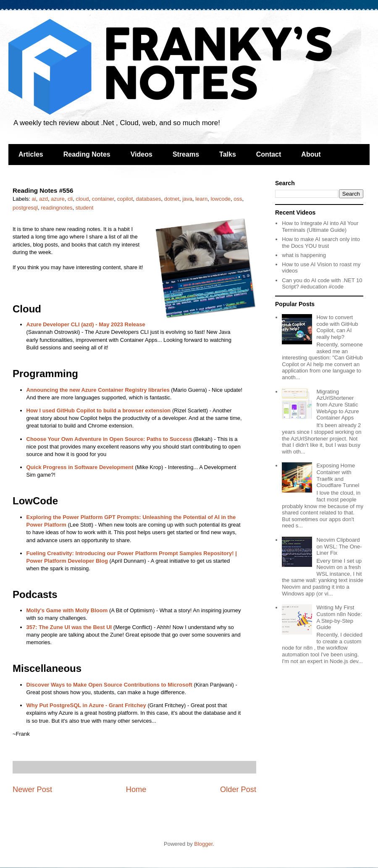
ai (34, 199)
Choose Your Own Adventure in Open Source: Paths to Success (109, 439)
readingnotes (56, 208)
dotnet (172, 199)
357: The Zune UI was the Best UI (69, 627)
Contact (269, 154)
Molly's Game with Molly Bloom (67, 610)
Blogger (203, 844)
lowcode (220, 199)
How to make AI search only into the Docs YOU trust (321, 243)
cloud (82, 199)
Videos (142, 154)
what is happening (304, 255)
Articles (31, 154)
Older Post (238, 789)
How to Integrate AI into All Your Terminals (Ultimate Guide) (320, 227)
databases (149, 199)
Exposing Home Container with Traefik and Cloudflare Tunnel (338, 475)
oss (238, 199)
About (311, 154)
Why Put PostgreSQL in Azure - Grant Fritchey (86, 705)
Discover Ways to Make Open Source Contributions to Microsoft (109, 685)
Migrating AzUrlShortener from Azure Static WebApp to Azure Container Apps (337, 405)
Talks (228, 154)
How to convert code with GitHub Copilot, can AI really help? (337, 327)
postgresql (25, 208)
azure (58, 199)
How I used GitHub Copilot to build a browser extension (99, 410)
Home (136, 789)
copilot (125, 199)
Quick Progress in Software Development (80, 467)
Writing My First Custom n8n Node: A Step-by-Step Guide (339, 617)
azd (43, 199)
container (103, 199)
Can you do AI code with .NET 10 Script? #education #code (322, 284)
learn (201, 199)
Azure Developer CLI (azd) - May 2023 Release (86, 324)
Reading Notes (87, 154)
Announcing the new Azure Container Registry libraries (98, 390)
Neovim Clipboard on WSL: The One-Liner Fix (339, 546)
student (85, 208)
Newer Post (32, 789)
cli (70, 199)
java (187, 199)
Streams (186, 154)
